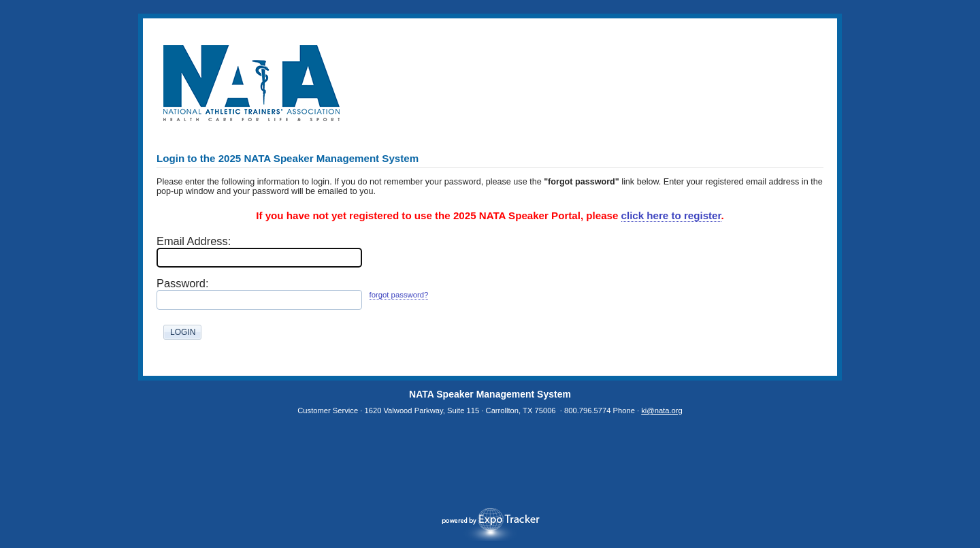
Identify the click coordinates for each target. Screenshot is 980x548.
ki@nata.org (662, 410)
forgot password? (399, 295)
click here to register (671, 215)
